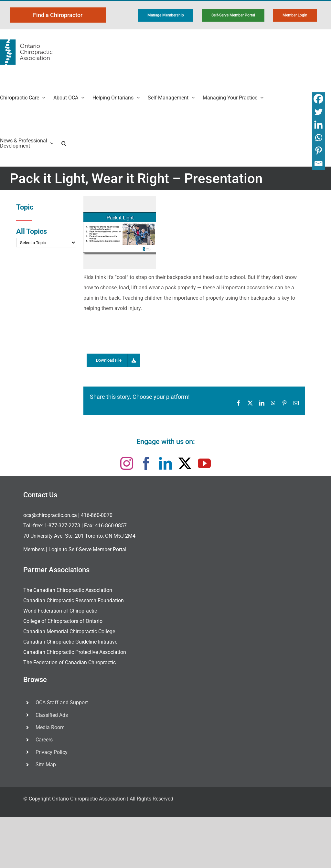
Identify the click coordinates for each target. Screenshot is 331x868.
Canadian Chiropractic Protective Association (75, 652)
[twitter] (185, 463)
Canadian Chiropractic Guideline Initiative (70, 642)
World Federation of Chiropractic (60, 611)
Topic (25, 207)
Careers (44, 740)
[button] (64, 143)
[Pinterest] (318, 150)
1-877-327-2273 (62, 526)
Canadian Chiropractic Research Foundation (74, 600)
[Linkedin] (318, 125)
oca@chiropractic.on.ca (50, 515)
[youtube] (204, 463)
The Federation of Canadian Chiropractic (69, 662)
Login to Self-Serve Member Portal (87, 549)
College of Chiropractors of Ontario (63, 621)
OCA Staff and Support (62, 703)
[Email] (318, 163)
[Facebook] (318, 99)
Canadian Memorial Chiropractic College (69, 631)
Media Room (50, 727)
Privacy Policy (52, 752)
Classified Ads (52, 715)
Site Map (46, 765)
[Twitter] (318, 112)
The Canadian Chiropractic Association (68, 590)
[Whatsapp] (318, 138)
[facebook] (146, 463)
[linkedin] (165, 463)
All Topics (32, 231)
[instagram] (127, 463)
